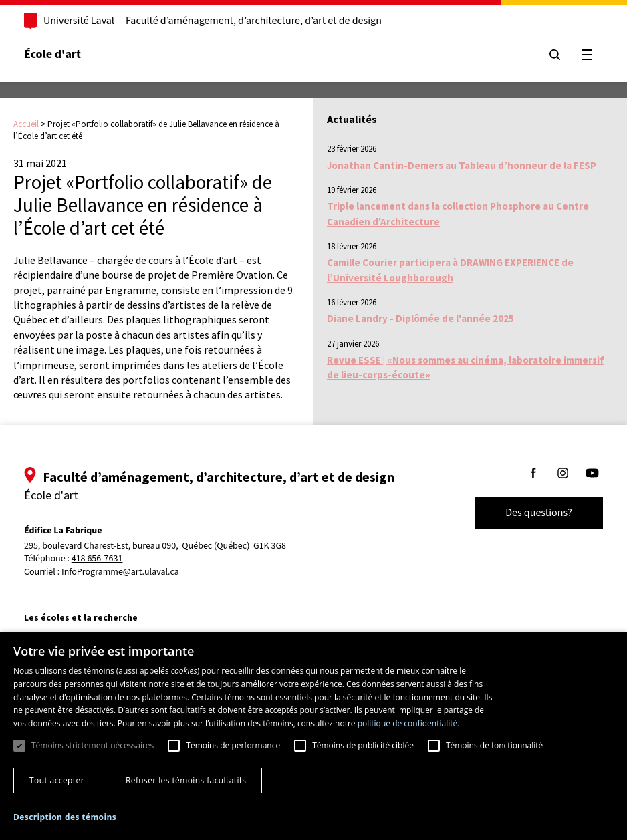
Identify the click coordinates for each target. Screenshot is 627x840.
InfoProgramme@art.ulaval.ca (120, 572)
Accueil (26, 124)
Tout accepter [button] (57, 780)
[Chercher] (555, 55)
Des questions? (539, 513)
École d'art (52, 54)
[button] (65, 817)
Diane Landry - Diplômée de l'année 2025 (420, 318)
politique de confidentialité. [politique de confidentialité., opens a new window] (409, 723)
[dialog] (313, 736)
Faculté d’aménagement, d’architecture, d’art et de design (254, 21)
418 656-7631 (97, 559)
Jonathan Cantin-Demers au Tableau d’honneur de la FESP (462, 165)
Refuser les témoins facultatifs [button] (186, 780)
